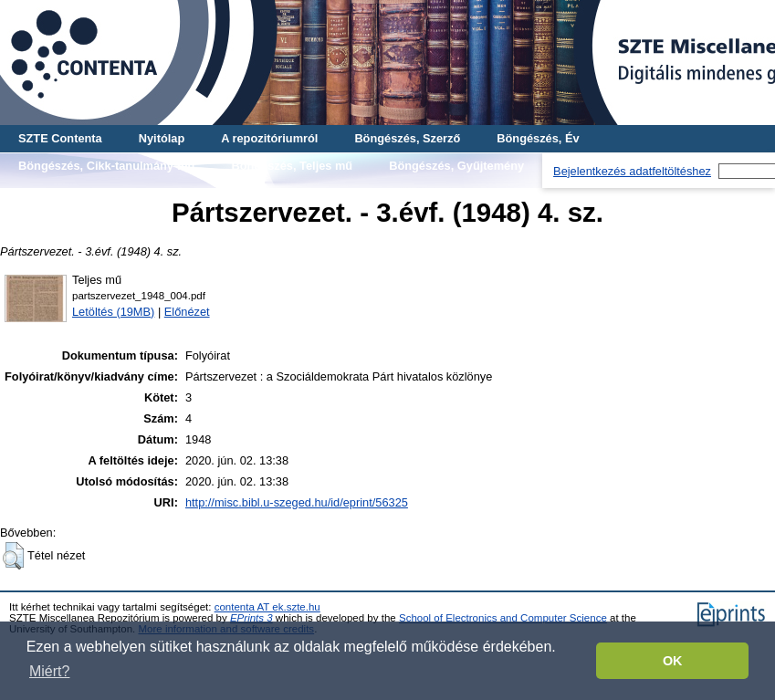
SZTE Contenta (60, 138)
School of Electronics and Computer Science (503, 618)
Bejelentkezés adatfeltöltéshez (632, 171)
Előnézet (187, 312)
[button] (13, 556)
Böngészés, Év (538, 138)
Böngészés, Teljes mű (292, 166)
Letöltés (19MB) (113, 312)
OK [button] (673, 661)
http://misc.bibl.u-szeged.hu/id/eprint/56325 (297, 502)
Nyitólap (162, 138)
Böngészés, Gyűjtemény (456, 166)
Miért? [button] (49, 671)
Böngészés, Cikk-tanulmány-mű (106, 166)
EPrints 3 (251, 618)
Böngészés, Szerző (407, 138)
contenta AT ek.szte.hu (267, 607)
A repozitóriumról (269, 138)
